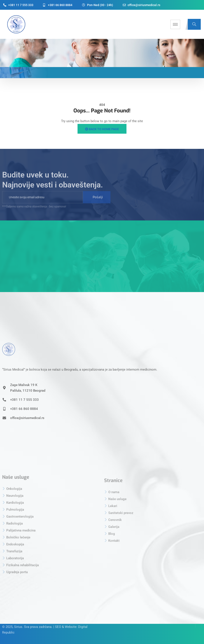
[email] (43, 202)
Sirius (18, 620)
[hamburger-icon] (175, 24)
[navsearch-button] (194, 24)
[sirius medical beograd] (102, 256)
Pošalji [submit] (98, 202)
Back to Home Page (102, 129)
